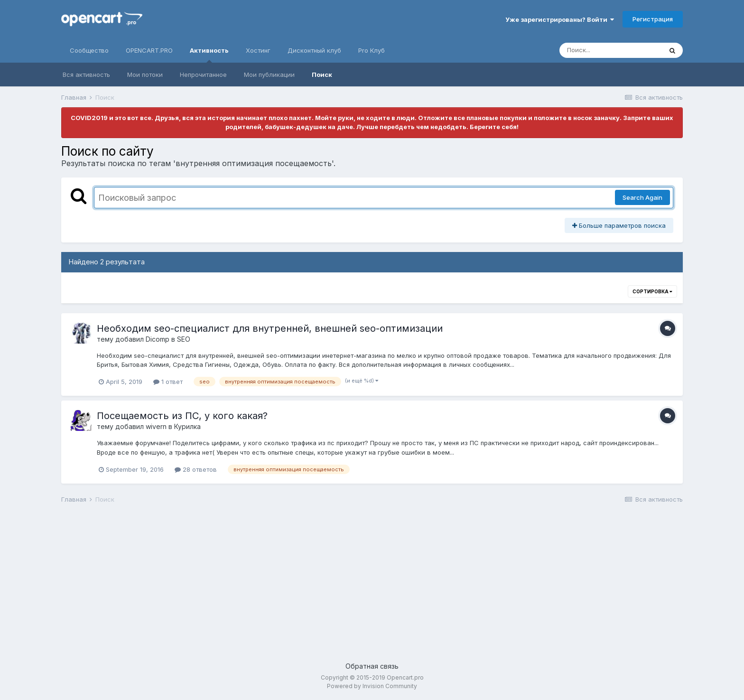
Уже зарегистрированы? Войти (560, 19)
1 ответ (168, 382)
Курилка (187, 426)
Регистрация (653, 19)
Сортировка (652, 291)
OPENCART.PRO (149, 50)
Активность (209, 55)
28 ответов (196, 469)
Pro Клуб (372, 50)
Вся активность (86, 75)
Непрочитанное (203, 75)
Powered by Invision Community (372, 686)
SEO (184, 339)
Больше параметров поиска (619, 225)
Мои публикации (269, 75)
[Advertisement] (346, 585)
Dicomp (158, 339)
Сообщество (89, 50)
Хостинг (258, 50)
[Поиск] (611, 50)
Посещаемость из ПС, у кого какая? (182, 416)
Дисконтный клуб (314, 50)
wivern (156, 426)
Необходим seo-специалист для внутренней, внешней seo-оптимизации (270, 328)
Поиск (322, 75)
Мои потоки (145, 75)
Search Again (642, 197)
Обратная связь (372, 666)
